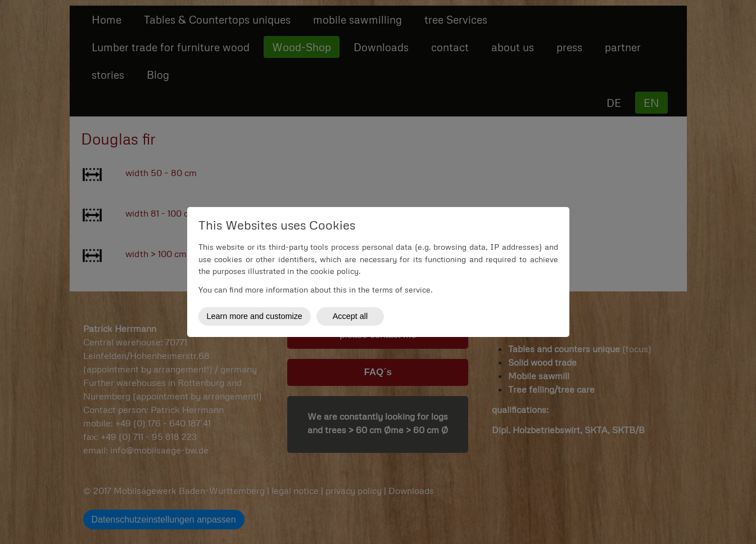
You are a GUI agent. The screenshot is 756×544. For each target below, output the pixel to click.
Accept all (350, 316)
